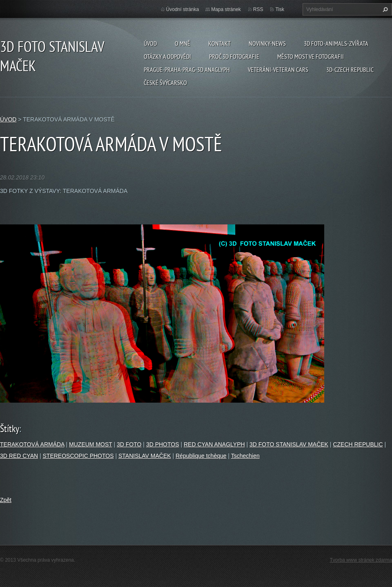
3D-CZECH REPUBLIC (350, 69)
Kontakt (219, 43)
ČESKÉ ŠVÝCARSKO (165, 83)
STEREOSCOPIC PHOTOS (78, 456)
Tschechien (245, 456)
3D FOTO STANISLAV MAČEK (289, 444)
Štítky (10, 429)
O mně (183, 43)
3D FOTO (129, 444)
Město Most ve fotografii (311, 56)
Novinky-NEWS (267, 43)
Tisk (280, 9)
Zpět (6, 500)
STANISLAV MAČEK (145, 456)
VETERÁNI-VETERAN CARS (278, 69)
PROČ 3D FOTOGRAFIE (234, 56)
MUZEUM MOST (91, 444)
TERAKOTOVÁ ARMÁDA (32, 444)
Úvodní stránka (183, 9)
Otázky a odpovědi (167, 56)
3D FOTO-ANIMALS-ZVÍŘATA (336, 43)
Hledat (384, 9)
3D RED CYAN (19, 456)
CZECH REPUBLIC (358, 444)
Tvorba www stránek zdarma (361, 560)
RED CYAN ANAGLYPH (214, 444)
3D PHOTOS (163, 444)
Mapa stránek (226, 9)
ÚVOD (150, 43)
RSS (258, 9)
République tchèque (201, 456)
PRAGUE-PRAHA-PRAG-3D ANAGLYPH (187, 69)
